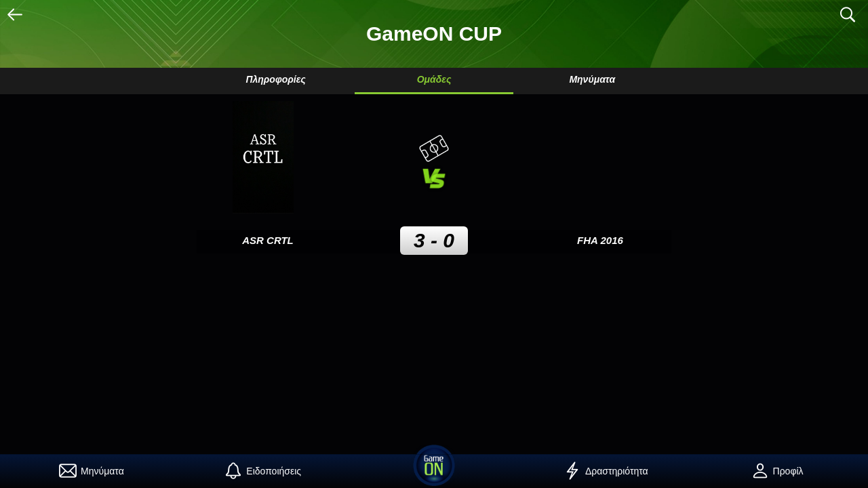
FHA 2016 (600, 240)
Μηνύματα (592, 79)
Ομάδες (434, 79)
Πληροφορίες (275, 79)
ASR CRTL (268, 240)
